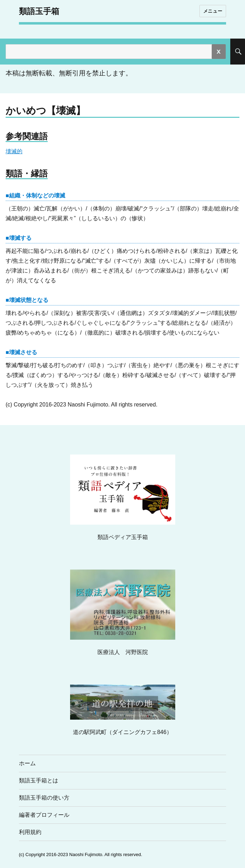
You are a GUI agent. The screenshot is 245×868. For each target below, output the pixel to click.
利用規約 (30, 832)
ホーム (27, 763)
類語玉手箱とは (39, 780)
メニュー (213, 11)
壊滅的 (14, 151)
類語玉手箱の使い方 (44, 798)
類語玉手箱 (39, 11)
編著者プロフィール (44, 815)
